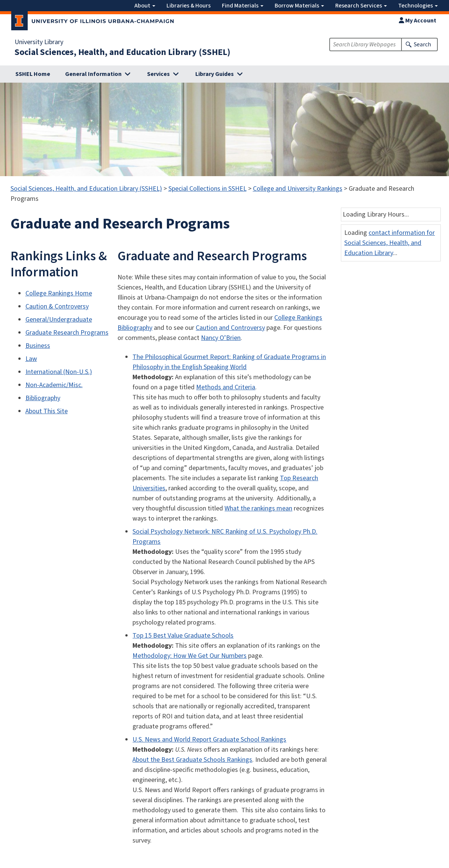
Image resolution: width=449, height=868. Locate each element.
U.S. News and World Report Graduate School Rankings (209, 740)
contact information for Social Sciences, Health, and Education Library (390, 243)
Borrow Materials (299, 6)
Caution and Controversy (230, 328)
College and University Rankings (298, 189)
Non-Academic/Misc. (54, 385)
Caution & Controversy (57, 306)
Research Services (361, 6)
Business (38, 346)
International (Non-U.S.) (59, 372)
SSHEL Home (33, 74)
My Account (418, 21)
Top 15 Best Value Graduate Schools (183, 636)
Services (158, 74)
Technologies (418, 6)
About (145, 6)
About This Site (47, 411)
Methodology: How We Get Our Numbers (190, 656)
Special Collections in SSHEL (207, 189)
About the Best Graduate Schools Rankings (192, 760)
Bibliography (43, 398)
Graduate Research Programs (67, 333)
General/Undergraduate (59, 320)
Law (31, 359)
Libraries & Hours (189, 6)
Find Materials (243, 6)
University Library (39, 42)
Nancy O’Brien (221, 338)
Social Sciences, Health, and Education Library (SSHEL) (123, 52)
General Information (93, 74)
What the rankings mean (258, 508)
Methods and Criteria (226, 387)
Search (422, 45)
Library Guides (215, 74)
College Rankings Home (59, 293)
